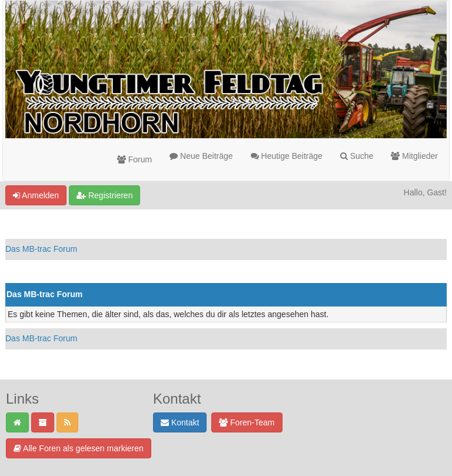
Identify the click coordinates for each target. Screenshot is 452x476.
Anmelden (36, 195)
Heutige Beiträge (287, 156)
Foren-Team (247, 422)
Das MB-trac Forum (41, 249)
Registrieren (104, 195)
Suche (357, 156)
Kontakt (180, 422)
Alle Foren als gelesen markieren (79, 448)
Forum (134, 159)
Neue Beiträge (201, 156)
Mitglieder (414, 156)
